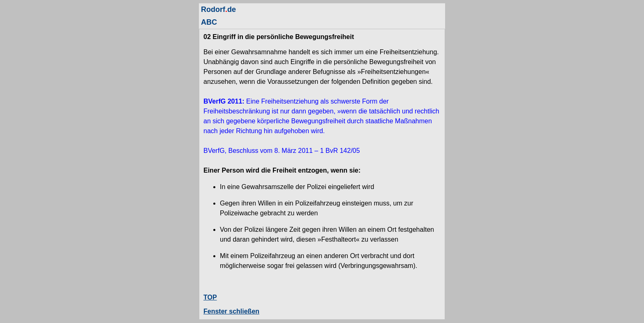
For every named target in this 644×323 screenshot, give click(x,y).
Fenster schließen (231, 311)
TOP (210, 297)
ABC (209, 22)
